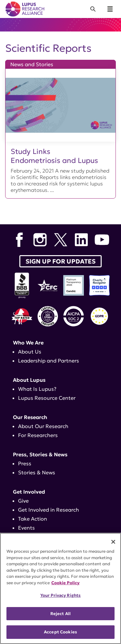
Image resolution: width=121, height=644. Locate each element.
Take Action (33, 519)
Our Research (30, 417)
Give (23, 501)
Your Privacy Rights (60, 595)
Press (25, 463)
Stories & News (37, 472)
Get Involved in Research (49, 510)
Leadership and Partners (49, 361)
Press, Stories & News (40, 454)
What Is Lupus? (37, 389)
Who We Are (28, 343)
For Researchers (38, 435)
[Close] (113, 542)
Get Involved (29, 492)
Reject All (60, 614)
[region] (60, 588)
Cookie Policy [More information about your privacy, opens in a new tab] (66, 583)
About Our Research (43, 426)
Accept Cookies (60, 632)
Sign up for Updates (60, 261)
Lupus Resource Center (47, 398)
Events (26, 528)
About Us (30, 352)
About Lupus (29, 380)
